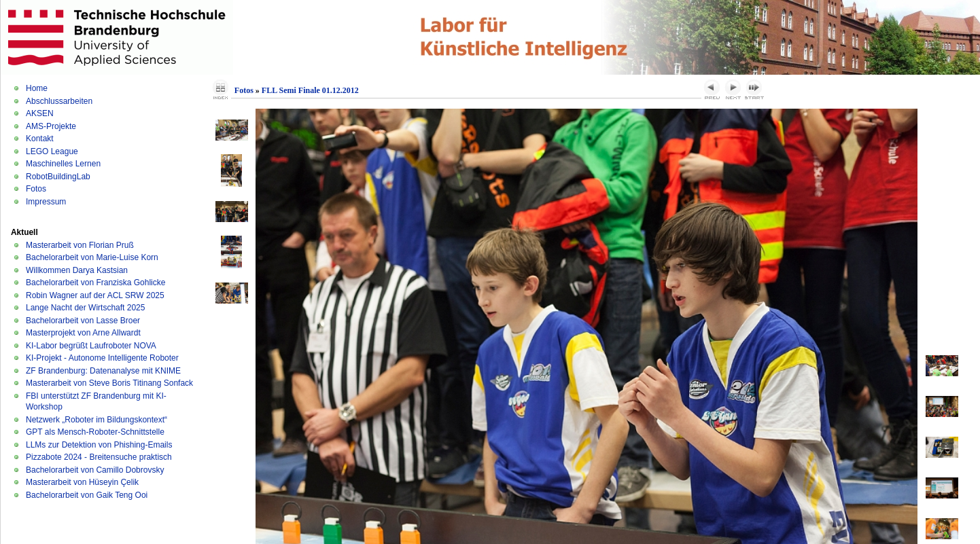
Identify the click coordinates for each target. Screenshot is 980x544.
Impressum (46, 202)
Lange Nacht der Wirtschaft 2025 (85, 308)
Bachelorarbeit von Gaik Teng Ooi (87, 495)
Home (37, 88)
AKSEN (40, 113)
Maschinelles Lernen (63, 164)
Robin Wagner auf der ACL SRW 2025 (95, 295)
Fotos (36, 189)
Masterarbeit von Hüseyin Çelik (82, 482)
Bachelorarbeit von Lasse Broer (83, 321)
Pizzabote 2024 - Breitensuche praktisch (99, 457)
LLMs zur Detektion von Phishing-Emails (99, 445)
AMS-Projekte (51, 126)
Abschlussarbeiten (59, 101)
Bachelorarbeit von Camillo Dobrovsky (95, 470)
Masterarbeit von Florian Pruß (80, 245)
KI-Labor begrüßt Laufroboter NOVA (91, 346)
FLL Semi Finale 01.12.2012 (310, 90)
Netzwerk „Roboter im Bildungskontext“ (97, 420)
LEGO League (52, 151)
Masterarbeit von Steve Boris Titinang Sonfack (109, 383)
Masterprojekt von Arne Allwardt (83, 333)
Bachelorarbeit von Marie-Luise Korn (92, 257)
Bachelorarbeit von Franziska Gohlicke (95, 283)
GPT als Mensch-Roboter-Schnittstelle (95, 432)
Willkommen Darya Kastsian (77, 270)
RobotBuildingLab (58, 177)
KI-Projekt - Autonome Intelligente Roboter (102, 358)
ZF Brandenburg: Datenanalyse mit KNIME (103, 371)
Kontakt (40, 139)
